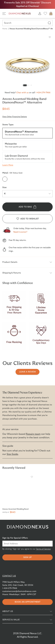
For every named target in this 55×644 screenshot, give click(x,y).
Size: (5, 187)
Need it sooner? (20, 232)
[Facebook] (11, 567)
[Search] (49, 23)
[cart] (51, 14)
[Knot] (44, 567)
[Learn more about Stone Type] (8, 165)
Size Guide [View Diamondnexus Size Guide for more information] (12, 454)
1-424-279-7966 (43, 93)
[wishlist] (45, 14)
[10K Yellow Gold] (5, 179)
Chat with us (22, 93)
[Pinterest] (33, 567)
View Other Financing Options (15, 117)
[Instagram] (22, 567)
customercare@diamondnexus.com (19, 591)
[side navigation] (4, 14)
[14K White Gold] (22, 179)
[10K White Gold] (11, 179)
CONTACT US (9, 576)
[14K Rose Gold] (28, 179)
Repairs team (33, 434)
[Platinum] (34, 179)
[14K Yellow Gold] (17, 179)
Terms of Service (43, 549)
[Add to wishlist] (50, 37)
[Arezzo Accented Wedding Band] (19, 490)
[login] (40, 14)
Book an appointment (28, 602)
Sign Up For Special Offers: (15, 538)
